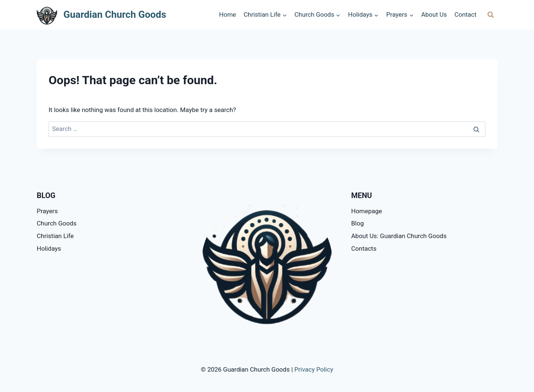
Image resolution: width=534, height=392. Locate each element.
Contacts (364, 248)
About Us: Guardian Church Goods (399, 236)
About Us (434, 14)
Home (228, 14)
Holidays (49, 248)
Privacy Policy (314, 369)
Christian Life (55, 236)
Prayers (47, 211)
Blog (357, 223)
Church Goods (57, 223)
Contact (465, 14)
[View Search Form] (491, 15)
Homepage (367, 211)
